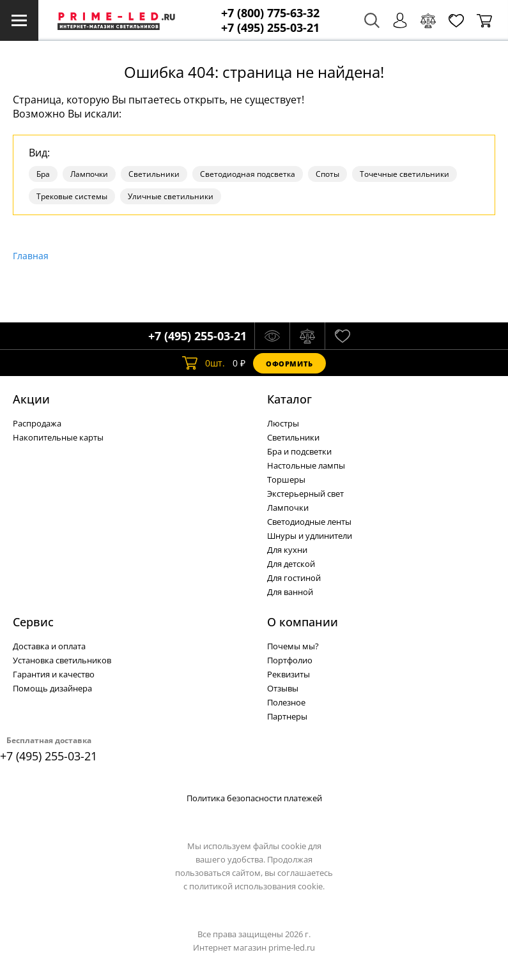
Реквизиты (289, 674)
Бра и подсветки (299, 451)
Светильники (154, 174)
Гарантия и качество (54, 674)
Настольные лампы (306, 465)
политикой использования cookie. (257, 886)
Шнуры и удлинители (310, 536)
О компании (303, 622)
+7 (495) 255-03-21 (270, 28)
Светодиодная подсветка (248, 174)
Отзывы (283, 688)
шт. (204, 363)
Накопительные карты (58, 437)
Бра (43, 174)
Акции (31, 399)
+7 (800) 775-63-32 (270, 13)
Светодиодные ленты (309, 522)
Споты (327, 174)
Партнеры (287, 716)
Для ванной (290, 592)
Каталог (289, 399)
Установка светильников (62, 660)
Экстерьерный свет (305, 494)
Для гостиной (294, 578)
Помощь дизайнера (52, 688)
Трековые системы (72, 196)
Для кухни (287, 550)
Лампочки (89, 174)
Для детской (291, 564)
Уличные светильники (171, 196)
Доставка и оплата (49, 646)
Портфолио (290, 660)
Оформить (289, 364)
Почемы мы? (293, 646)
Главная (31, 256)
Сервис (33, 622)
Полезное (286, 702)
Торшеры (286, 479)
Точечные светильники (404, 174)
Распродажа (37, 423)
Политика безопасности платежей (254, 798)
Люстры (283, 423)
